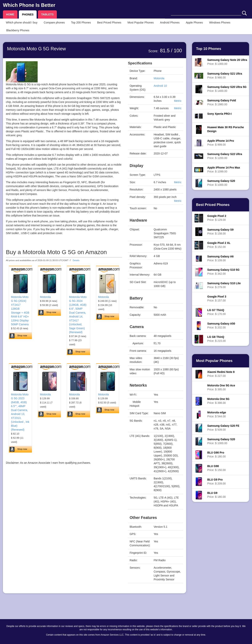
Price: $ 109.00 (220, 258)
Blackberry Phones (18, 30)
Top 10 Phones (209, 49)
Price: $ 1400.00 (227, 89)
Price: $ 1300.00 (227, 62)
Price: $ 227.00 (221, 374)
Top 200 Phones (81, 23)
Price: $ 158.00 (220, 232)
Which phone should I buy (22, 23)
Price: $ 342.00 (223, 272)
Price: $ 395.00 (221, 387)
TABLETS (47, 14)
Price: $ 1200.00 (225, 156)
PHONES (28, 14)
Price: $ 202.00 (221, 326)
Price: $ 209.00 (217, 482)
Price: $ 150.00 (217, 468)
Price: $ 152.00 (219, 245)
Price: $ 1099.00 (224, 170)
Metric (178, 101)
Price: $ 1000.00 (221, 183)
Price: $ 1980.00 (222, 102)
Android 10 (160, 86)
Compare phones (54, 23)
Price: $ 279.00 (224, 285)
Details (76, 260)
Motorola (45, 297)
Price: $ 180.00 (217, 455)
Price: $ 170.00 (217, 312)
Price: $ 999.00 (221, 143)
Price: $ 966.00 (225, 76)
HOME (10, 14)
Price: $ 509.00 (223, 428)
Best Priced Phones (109, 23)
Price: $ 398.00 (218, 401)
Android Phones (170, 23)
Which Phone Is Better (29, 5)
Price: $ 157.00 (217, 299)
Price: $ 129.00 (217, 218)
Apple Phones (194, 23)
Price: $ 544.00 (217, 414)
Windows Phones (220, 23)
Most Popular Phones (141, 23)
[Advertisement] (64, 504)
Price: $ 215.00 (217, 339)
